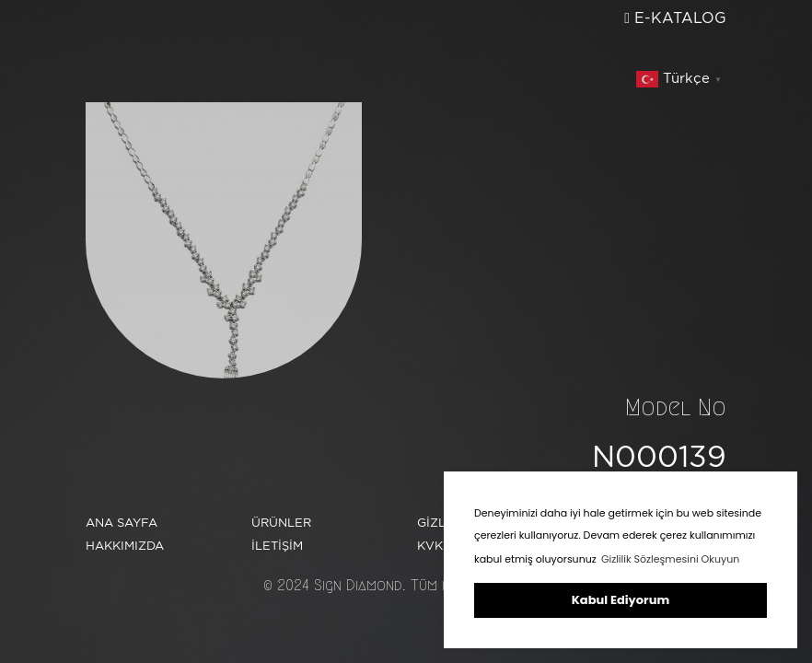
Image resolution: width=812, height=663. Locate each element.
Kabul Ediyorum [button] (621, 600)
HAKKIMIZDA (192, 68)
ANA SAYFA (186, 43)
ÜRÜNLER (177, 92)
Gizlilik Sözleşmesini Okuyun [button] (670, 559)
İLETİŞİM (558, 57)
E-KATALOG (675, 18)
